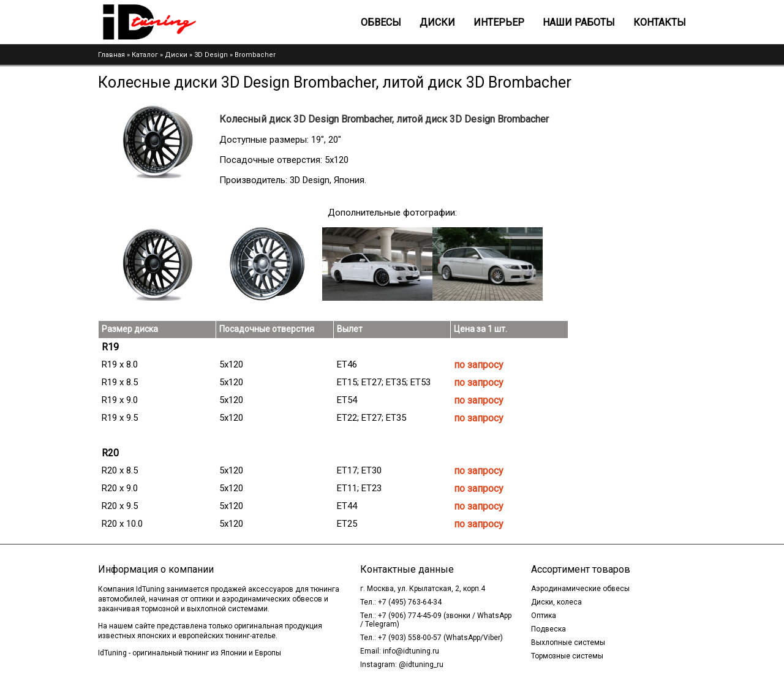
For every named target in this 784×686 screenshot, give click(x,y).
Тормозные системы (567, 656)
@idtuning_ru (421, 665)
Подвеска (548, 629)
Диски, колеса (556, 602)
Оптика (544, 616)
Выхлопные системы (568, 643)
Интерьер (499, 22)
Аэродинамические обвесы (580, 589)
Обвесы (381, 22)
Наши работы (579, 22)
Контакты (660, 22)
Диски (437, 22)
